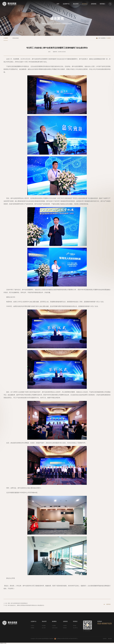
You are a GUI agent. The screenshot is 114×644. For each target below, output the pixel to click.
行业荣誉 (65, 626)
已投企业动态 (16, 38)
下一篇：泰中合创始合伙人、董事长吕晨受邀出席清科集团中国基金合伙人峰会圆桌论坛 (24, 605)
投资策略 (44, 626)
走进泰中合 (66, 4)
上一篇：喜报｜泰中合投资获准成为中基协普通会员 (16, 603)
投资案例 (65, 628)
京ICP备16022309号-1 (73, 639)
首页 (58, 4)
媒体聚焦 (85, 4)
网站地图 (110, 639)
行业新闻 (6, 38)
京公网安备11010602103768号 (61, 639)
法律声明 (105, 639)
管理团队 (33, 628)
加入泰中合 (75, 628)
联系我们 (102, 4)
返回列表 (108, 604)
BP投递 (75, 626)
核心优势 (44, 628)
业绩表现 (94, 4)
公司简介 (33, 626)
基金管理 (76, 4)
